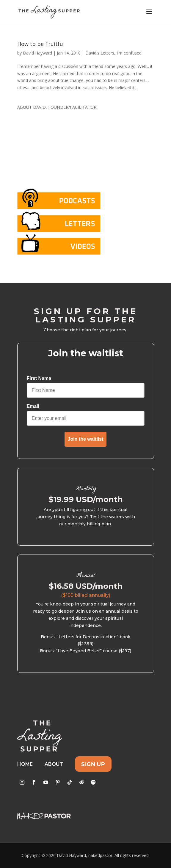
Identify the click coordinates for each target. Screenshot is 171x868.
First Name (39, 378)
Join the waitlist (85, 439)
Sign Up (93, 764)
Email (33, 406)
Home (25, 764)
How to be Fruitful (41, 44)
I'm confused (129, 53)
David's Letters (100, 53)
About (54, 764)
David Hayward (37, 53)
